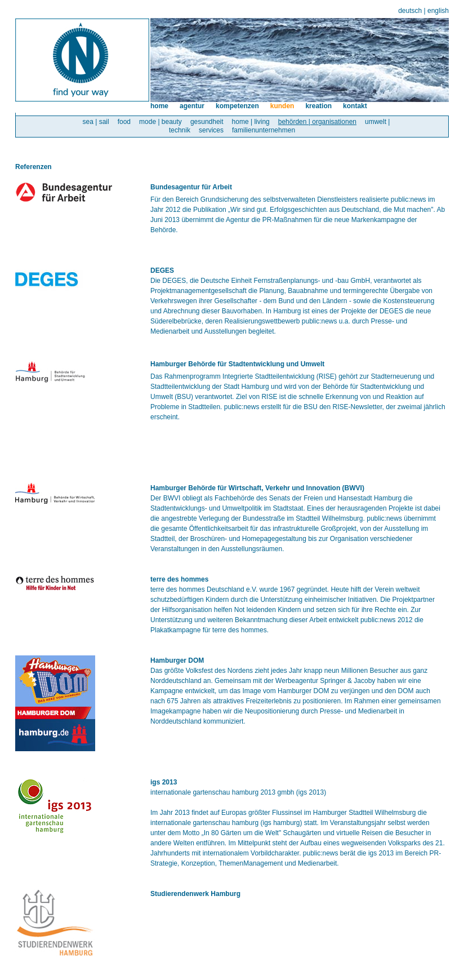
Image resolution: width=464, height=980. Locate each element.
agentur (192, 106)
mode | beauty (160, 122)
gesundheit (207, 122)
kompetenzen (237, 106)
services (211, 130)
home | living (251, 122)
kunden (282, 106)
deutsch (410, 11)
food (124, 122)
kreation (318, 106)
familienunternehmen (264, 130)
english (438, 11)
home (159, 106)
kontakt (355, 106)
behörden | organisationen (317, 122)
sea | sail (96, 122)
